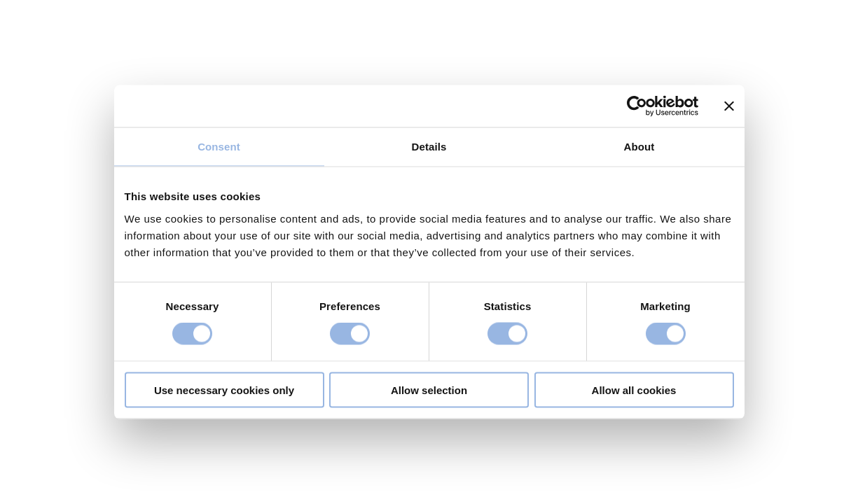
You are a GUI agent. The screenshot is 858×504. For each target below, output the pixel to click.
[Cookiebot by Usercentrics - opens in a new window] (637, 106)
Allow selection (429, 390)
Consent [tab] (219, 147)
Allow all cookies (634, 390)
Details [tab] (429, 147)
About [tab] (639, 147)
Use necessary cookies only (224, 390)
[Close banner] (729, 106)
